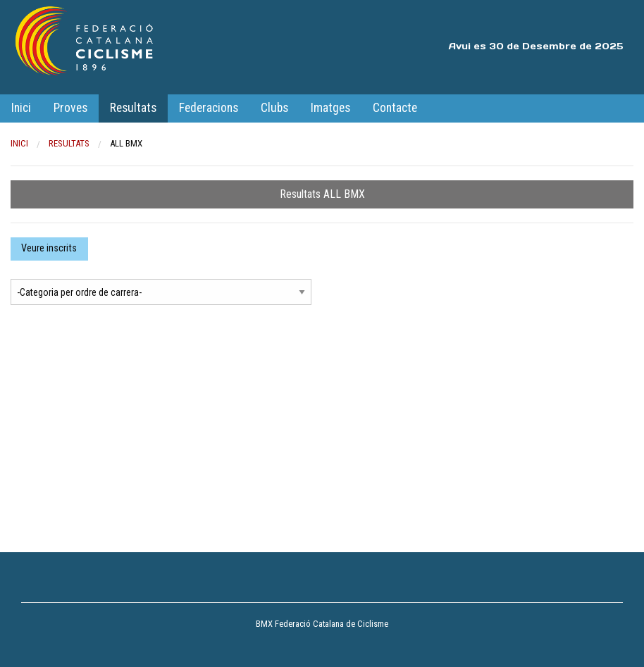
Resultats (133, 108)
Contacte (395, 108)
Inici (21, 108)
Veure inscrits (49, 248)
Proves (70, 108)
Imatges (330, 108)
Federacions (209, 108)
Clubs (274, 108)
